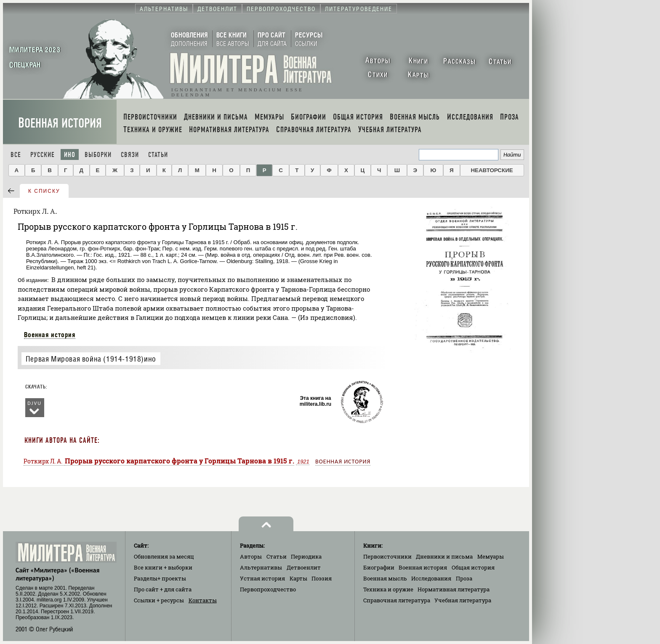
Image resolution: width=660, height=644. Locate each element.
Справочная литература (397, 600)
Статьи (158, 155)
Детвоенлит (304, 567)
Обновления (164, 556)
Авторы (251, 556)
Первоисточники (387, 556)
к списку (44, 191)
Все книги (163, 567)
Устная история (262, 578)
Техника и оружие (388, 589)
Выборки (98, 155)
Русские (43, 155)
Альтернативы (261, 567)
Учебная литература (463, 600)
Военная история (60, 123)
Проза (464, 578)
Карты (298, 578)
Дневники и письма (444, 556)
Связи (130, 155)
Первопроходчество (268, 589)
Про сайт (163, 589)
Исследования (431, 578)
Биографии (379, 567)
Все (16, 155)
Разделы (160, 578)
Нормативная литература (454, 589)
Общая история (473, 567)
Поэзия (322, 578)
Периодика (306, 556)
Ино (70, 155)
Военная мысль (385, 578)
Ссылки (159, 600)
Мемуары (491, 556)
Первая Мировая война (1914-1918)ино (91, 359)
